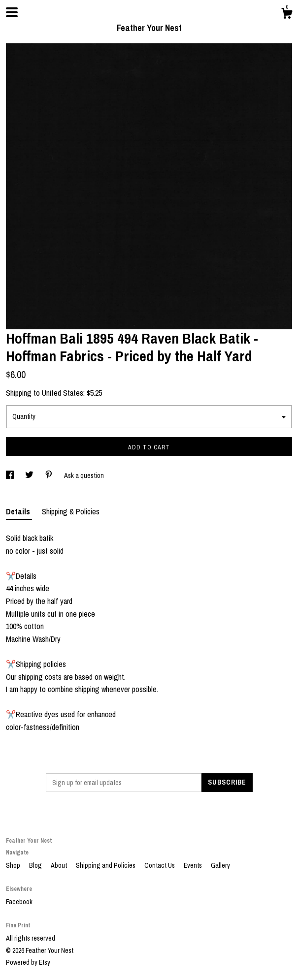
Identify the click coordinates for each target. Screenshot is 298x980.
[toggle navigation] (12, 12)
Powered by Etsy (28, 962)
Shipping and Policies (106, 865)
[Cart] (287, 15)
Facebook (19, 902)
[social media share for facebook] (11, 475)
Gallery (220, 865)
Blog (36, 865)
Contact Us (160, 865)
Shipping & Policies (71, 511)
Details (19, 511)
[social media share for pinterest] (50, 475)
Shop (14, 865)
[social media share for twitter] (30, 475)
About (60, 865)
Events (194, 865)
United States (63, 393)
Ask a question (84, 475)
